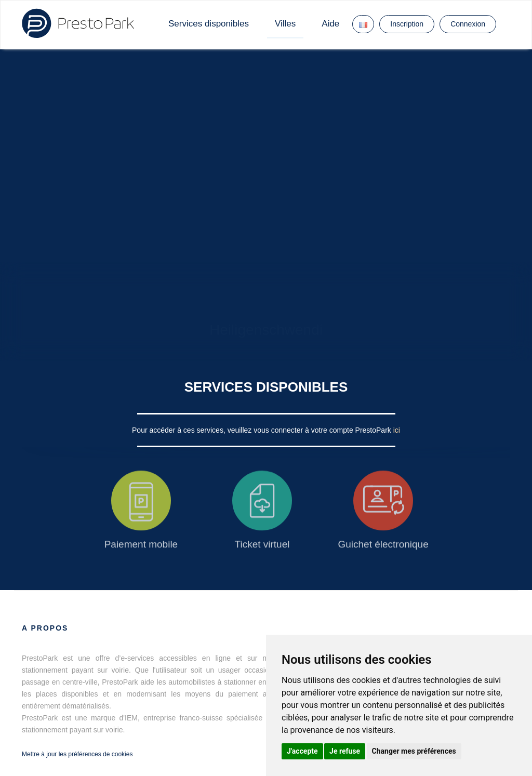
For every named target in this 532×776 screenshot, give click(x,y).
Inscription (407, 24)
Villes (285, 24)
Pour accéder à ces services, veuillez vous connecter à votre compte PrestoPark (263, 430)
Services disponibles (209, 24)
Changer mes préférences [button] (414, 751)
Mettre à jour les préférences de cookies (77, 754)
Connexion (468, 24)
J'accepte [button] (302, 751)
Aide (330, 24)
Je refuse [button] (345, 751)
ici (397, 430)
